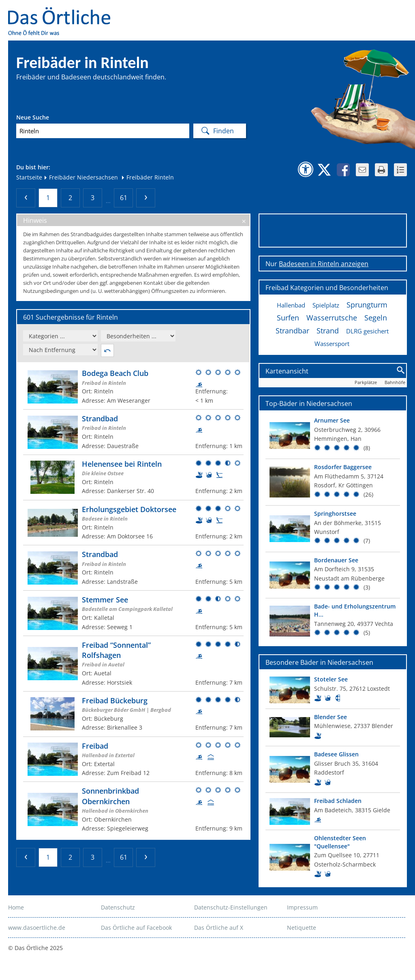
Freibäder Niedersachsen (81, 177)
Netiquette (302, 928)
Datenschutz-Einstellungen (231, 907)
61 (124, 198)
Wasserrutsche (332, 318)
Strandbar (292, 331)
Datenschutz (118, 907)
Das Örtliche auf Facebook (136, 928)
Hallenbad (291, 305)
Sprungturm (367, 305)
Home (16, 907)
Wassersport (332, 344)
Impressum (302, 907)
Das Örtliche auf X (219, 928)
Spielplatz (326, 305)
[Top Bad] (333, 436)
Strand (328, 331)
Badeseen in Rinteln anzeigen (324, 264)
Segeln (376, 318)
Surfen (288, 318)
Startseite (29, 177)
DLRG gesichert (367, 331)
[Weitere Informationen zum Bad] (133, 387)
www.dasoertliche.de (37, 928)
